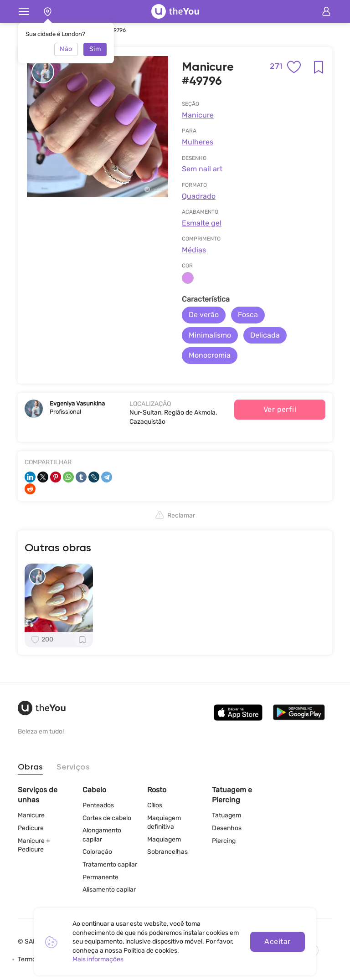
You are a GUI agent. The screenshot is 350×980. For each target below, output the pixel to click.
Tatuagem (226, 815)
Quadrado (199, 196)
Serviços (73, 767)
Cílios (155, 805)
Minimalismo (210, 335)
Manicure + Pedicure (34, 845)
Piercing (224, 841)
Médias (194, 250)
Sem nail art (202, 169)
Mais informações (98, 959)
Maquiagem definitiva (164, 823)
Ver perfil (280, 409)
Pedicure (31, 828)
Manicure (198, 115)
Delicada (265, 335)
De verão (204, 315)
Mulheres (198, 142)
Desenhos (227, 828)
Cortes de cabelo (107, 818)
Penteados (98, 805)
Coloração (97, 852)
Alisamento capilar (109, 890)
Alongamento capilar (102, 835)
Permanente (100, 877)
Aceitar (277, 942)
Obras (30, 767)
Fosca (248, 315)
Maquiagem (164, 839)
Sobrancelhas (167, 852)
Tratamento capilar (110, 865)
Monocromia (210, 355)
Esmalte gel (202, 223)
